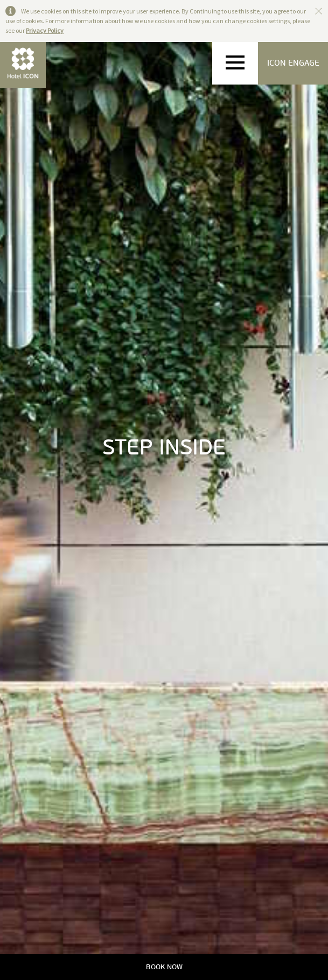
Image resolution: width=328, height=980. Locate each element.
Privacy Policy (45, 30)
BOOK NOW (164, 967)
